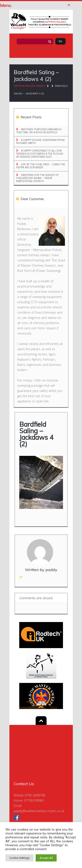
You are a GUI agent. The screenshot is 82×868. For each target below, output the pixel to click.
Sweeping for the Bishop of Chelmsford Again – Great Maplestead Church (37, 178)
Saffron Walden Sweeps (30, 86)
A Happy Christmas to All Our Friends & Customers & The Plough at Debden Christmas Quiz (40, 154)
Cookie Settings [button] (19, 858)
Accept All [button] (46, 858)
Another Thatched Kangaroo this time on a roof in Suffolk (39, 131)
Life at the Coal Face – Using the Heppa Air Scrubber (41, 166)
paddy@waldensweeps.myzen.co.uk (39, 811)
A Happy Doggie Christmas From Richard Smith (40, 142)
